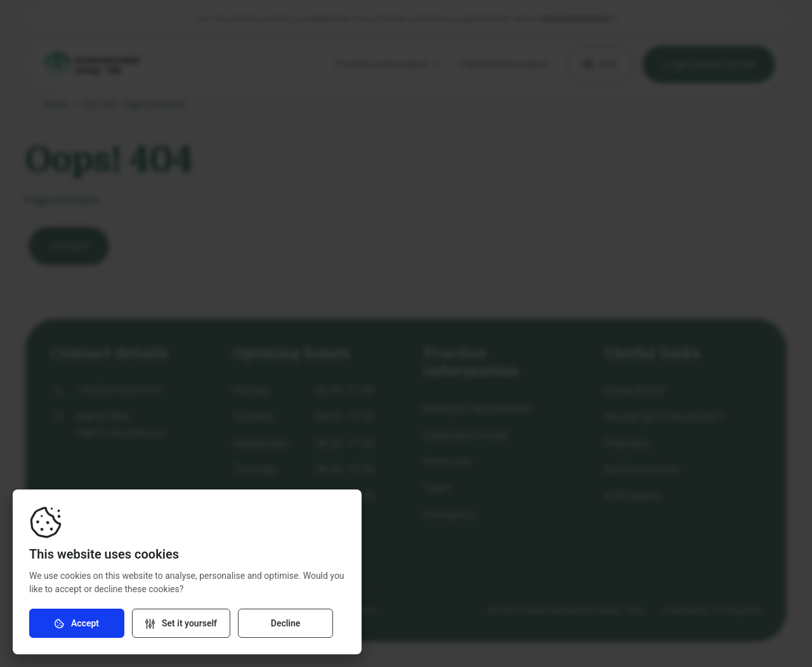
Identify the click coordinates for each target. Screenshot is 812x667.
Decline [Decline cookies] (286, 623)
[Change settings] (181, 623)
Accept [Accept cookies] (77, 624)
